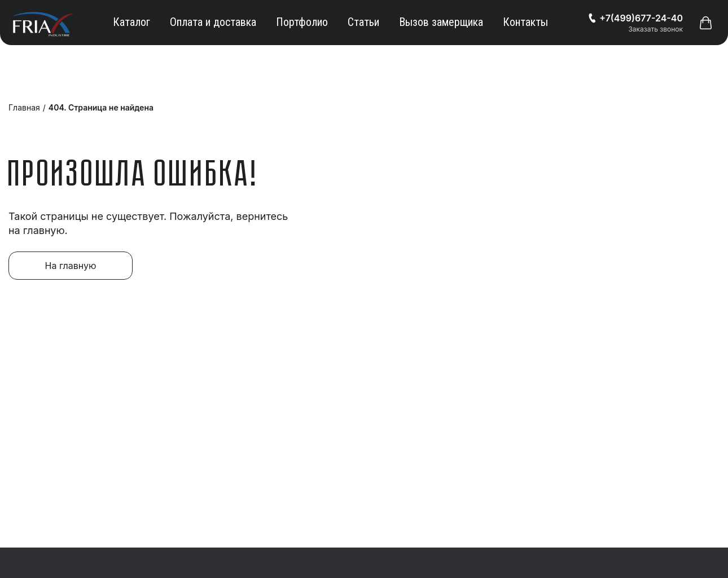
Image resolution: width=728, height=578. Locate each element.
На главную (71, 266)
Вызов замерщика (441, 22)
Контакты (525, 22)
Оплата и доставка (213, 22)
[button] (705, 23)
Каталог (131, 22)
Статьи (363, 22)
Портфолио (302, 22)
